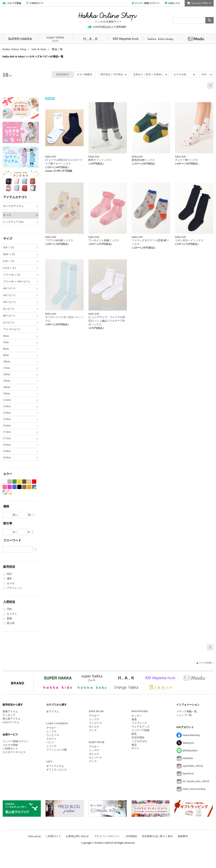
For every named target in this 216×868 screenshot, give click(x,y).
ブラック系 (19, 487)
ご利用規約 (131, 836)
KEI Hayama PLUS (126, 39)
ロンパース (95, 758)
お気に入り (172, 3)
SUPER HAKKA (20, 39)
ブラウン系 (24, 482)
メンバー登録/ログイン (146, 3)
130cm (7, 381)
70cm (6, 342)
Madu (196, 39)
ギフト (135, 748)
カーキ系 (24, 487)
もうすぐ (12, 614)
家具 (134, 734)
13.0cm (7, 406)
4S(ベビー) (9, 288)
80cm (6, 349)
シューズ (51, 746)
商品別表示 (63, 74)
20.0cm (7, 457)
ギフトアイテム (55, 766)
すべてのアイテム (13, 206)
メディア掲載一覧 (187, 711)
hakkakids (188, 758)
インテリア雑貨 (141, 730)
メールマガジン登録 (12, 3)
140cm (7, 387)
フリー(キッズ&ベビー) (17, 282)
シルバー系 (5, 492)
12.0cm (7, 400)
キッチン (137, 716)
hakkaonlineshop (191, 735)
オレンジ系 (29, 487)
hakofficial (188, 774)
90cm (6, 355)
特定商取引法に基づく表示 (157, 836)
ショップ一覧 (184, 715)
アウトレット (14, 588)
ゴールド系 (10, 492)
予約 (9, 609)
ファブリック (139, 723)
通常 (9, 579)
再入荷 (11, 623)
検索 (209, 20)
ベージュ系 (29, 482)
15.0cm (7, 419)
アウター (51, 728)
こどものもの (139, 741)
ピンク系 (5, 487)
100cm (7, 361)
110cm (7, 368)
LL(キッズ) (9, 268)
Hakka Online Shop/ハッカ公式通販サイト (108, 18)
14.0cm (7, 413)
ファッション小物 (57, 750)
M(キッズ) (9, 254)
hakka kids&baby (161, 39)
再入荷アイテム (12, 719)
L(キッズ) (9, 261)
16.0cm (7, 425)
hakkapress (188, 743)
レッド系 (34, 482)
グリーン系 (14, 482)
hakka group (35, 836)
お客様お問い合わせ (77, 836)
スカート (51, 739)
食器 (134, 719)
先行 (9, 574)
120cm (7, 374)
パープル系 (10, 487)
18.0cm (7, 445)
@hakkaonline (190, 750)
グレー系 (10, 482)
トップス (51, 732)
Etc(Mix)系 (34, 487)
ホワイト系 (5, 482)
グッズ (93, 730)
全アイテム (53, 711)
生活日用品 (138, 737)
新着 (9, 618)
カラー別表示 (84, 74)
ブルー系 (14, 487)
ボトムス (94, 727)
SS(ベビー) (9, 302)
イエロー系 (19, 482)
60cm (6, 336)
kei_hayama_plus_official (196, 781)
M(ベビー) (9, 316)
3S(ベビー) (9, 295)
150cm (7, 393)
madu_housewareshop (194, 789)
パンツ (50, 742)
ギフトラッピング (57, 770)
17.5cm (7, 438)
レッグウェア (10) (13, 222)
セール (11, 583)
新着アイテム (10, 711)
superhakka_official (193, 766)
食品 (134, 745)
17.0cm (7, 432)
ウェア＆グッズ (141, 727)
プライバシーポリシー (107, 836)
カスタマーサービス (14, 752)
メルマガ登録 (10, 745)
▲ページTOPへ (205, 663)
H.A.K (91, 39)
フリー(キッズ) (12, 275)
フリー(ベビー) (12, 329)
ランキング (9, 715)
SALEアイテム (11, 722)
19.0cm (7, 451)
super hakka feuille (55, 39)
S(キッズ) (9, 247)
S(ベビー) (9, 309)
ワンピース (53, 735)
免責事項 (183, 836)
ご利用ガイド (35, 3)
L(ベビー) (9, 322)
